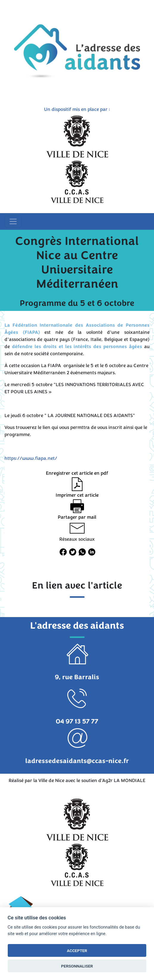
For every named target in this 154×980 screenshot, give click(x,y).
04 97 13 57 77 (77, 721)
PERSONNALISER (77, 966)
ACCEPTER (77, 951)
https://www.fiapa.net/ (31, 458)
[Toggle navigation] (13, 221)
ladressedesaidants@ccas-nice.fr (77, 761)
